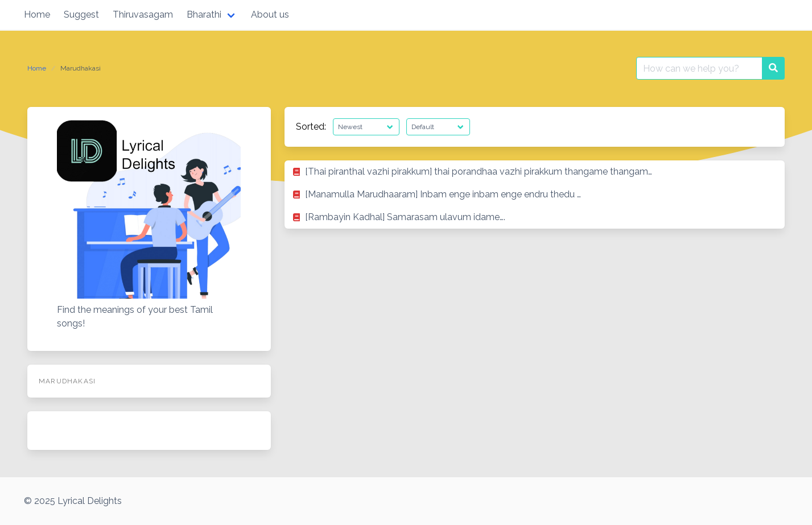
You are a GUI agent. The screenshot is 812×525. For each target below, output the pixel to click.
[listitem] (535, 172)
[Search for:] (699, 68)
